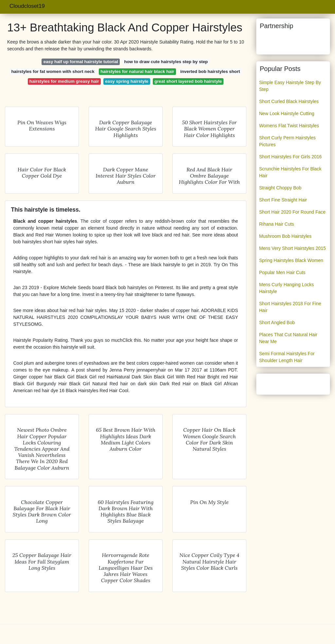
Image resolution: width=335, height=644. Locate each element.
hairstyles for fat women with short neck (53, 71)
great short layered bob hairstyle (188, 81)
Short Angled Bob (277, 322)
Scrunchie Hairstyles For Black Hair (290, 172)
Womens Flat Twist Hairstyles (289, 126)
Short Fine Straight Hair (283, 200)
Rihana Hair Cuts (277, 224)
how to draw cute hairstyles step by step (166, 62)
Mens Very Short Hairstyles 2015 (292, 248)
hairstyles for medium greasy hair (64, 81)
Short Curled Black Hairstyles (289, 101)
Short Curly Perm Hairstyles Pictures (287, 141)
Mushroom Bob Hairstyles (285, 236)
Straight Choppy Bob (280, 188)
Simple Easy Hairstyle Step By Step (290, 86)
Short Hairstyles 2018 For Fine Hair (290, 307)
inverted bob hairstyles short (210, 71)
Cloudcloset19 (27, 6)
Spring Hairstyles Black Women (291, 260)
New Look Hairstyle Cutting (287, 113)
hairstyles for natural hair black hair (137, 71)
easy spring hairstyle (127, 81)
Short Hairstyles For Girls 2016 (290, 157)
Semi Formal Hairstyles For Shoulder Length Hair (287, 357)
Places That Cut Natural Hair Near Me (288, 338)
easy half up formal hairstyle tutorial (81, 62)
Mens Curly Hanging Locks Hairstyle (286, 288)
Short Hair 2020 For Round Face (292, 212)
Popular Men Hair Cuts (282, 272)
